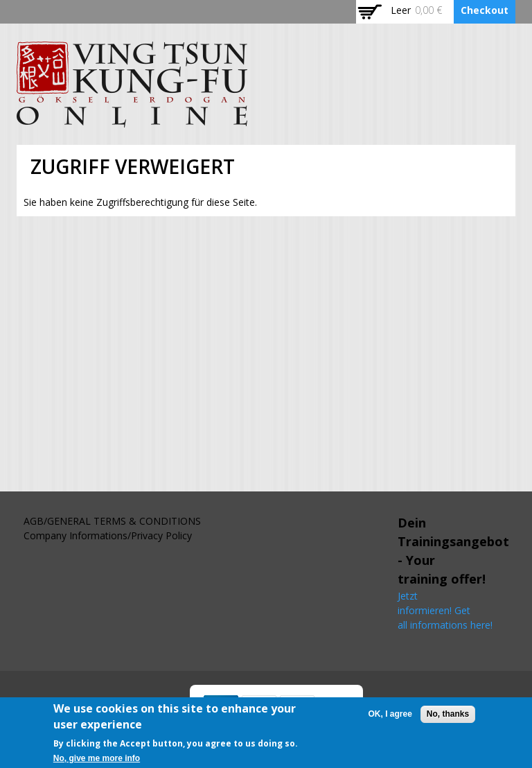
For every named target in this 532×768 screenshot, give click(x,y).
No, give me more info (97, 762)
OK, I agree (390, 717)
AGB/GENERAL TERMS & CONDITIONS (112, 521)
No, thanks (448, 717)
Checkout (485, 10)
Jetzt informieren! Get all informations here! (446, 610)
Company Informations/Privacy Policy (108, 535)
